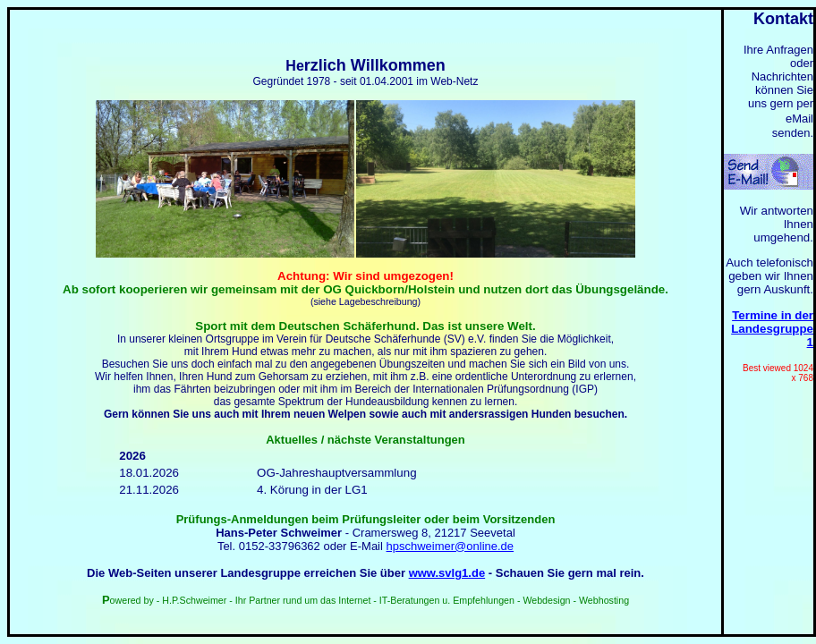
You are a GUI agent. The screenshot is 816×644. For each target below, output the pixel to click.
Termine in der (773, 315)
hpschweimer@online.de (450, 546)
